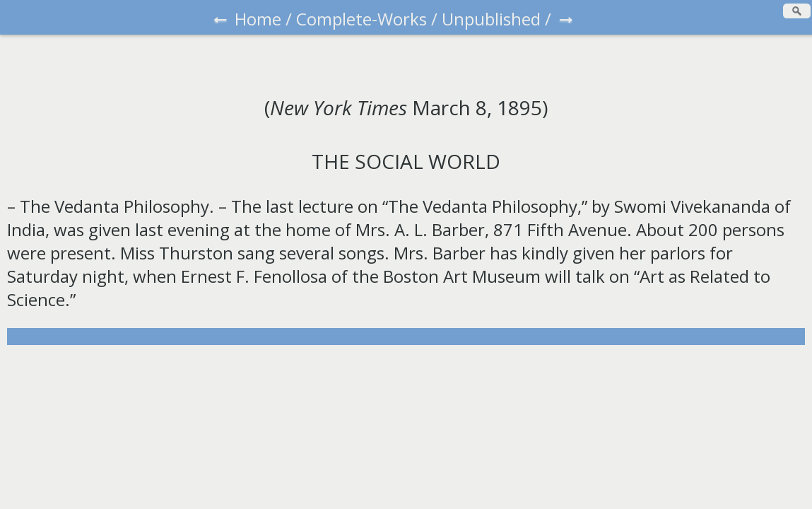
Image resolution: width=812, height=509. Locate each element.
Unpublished (491, 19)
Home (258, 19)
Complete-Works (361, 19)
